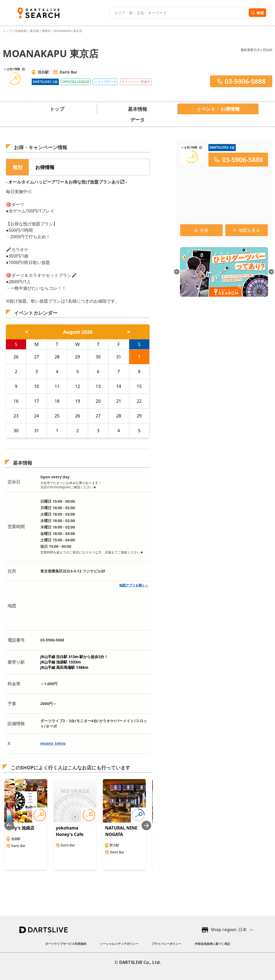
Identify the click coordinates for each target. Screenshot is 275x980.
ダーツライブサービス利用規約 (66, 944)
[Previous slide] (9, 825)
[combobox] (178, 13)
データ (137, 120)
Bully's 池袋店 (20, 828)
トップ (8, 31)
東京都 (34, 31)
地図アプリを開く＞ (134, 585)
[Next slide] (146, 825)
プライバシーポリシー (167, 944)
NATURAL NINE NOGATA (121, 831)
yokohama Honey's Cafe (70, 831)
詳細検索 (21, 31)
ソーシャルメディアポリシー (119, 944)
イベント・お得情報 (218, 109)
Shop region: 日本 (229, 930)
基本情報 (137, 109)
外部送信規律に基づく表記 (212, 944)
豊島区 (46, 31)
